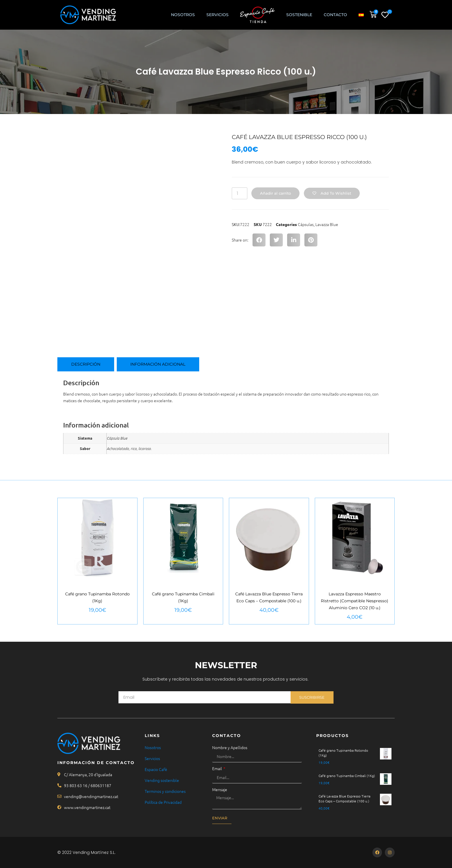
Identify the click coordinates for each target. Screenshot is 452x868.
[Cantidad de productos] (240, 193)
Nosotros (183, 15)
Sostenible (299, 15)
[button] (259, 240)
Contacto (335, 15)
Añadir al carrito (276, 193)
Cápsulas (306, 224)
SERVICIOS (217, 15)
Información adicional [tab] (158, 364)
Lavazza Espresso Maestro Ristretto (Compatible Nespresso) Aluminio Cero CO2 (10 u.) (355, 601)
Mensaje (220, 789)
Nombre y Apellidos (230, 747)
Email (217, 768)
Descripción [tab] (86, 364)
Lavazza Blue (327, 224)
